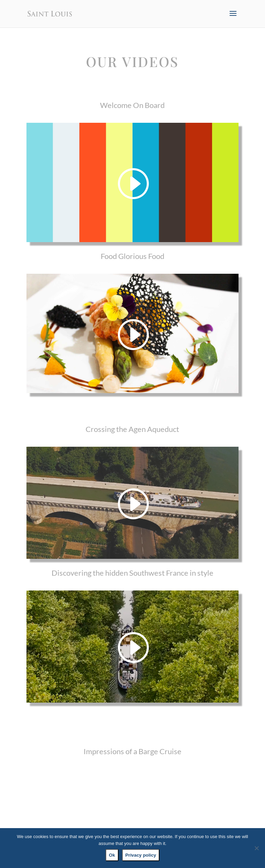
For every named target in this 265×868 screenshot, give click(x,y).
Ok (112, 855)
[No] (256, 848)
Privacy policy (141, 855)
